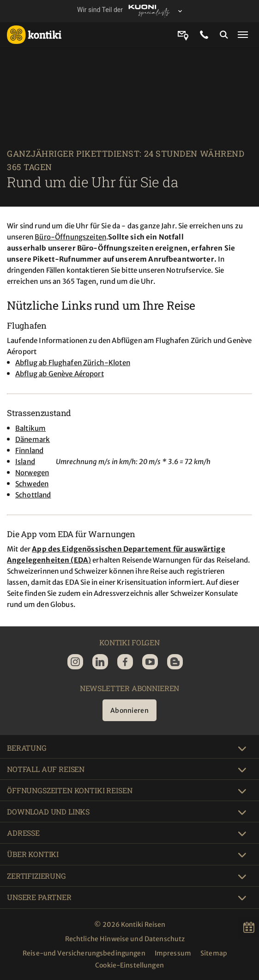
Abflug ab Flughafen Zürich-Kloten (73, 363)
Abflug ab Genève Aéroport (60, 374)
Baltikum (30, 428)
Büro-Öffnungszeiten (70, 237)
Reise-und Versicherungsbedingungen (84, 953)
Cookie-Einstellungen (129, 965)
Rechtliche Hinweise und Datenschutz (125, 939)
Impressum (173, 953)
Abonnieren (129, 710)
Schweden (32, 484)
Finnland (29, 450)
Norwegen (32, 473)
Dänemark (33, 439)
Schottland (33, 495)
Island (25, 462)
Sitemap (214, 953)
